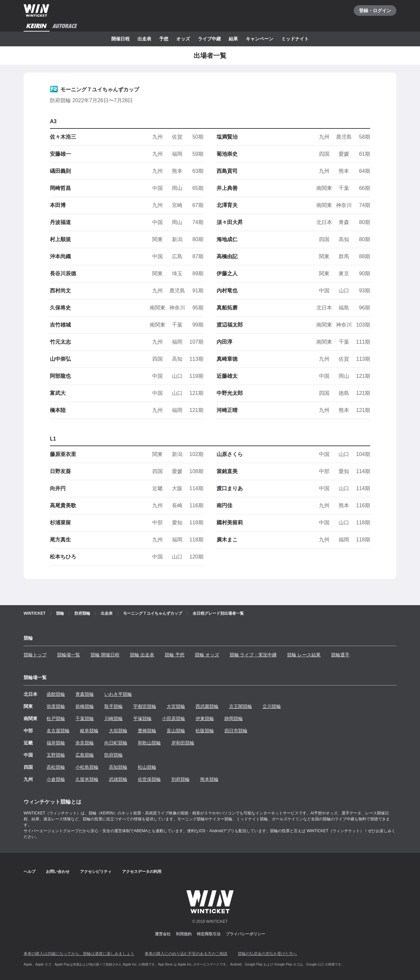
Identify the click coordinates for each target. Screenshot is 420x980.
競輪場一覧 (69, 655)
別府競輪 (180, 779)
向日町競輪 (116, 743)
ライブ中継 (209, 39)
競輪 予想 (175, 655)
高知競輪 (118, 767)
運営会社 (163, 934)
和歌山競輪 (149, 743)
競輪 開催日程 (105, 655)
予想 (164, 39)
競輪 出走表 (142, 655)
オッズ (183, 39)
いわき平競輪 (118, 694)
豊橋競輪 (147, 731)
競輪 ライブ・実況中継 (253, 655)
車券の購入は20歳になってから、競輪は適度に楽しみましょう (79, 954)
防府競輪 (114, 755)
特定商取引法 (209, 934)
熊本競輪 (209, 779)
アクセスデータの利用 (142, 872)
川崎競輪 (114, 718)
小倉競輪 (56, 779)
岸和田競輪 (183, 743)
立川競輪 (272, 706)
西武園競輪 (207, 706)
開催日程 (120, 39)
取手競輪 (114, 706)
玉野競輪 (56, 755)
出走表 (144, 39)
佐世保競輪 (149, 779)
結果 (233, 39)
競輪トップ (35, 655)
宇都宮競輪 (145, 706)
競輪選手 (340, 655)
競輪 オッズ (207, 655)
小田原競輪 (174, 718)
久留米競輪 (87, 779)
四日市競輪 (236, 731)
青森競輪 (85, 694)
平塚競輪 (142, 718)
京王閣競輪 (241, 706)
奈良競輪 (85, 743)
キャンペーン (260, 39)
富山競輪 (176, 731)
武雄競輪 (118, 779)
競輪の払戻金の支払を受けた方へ (267, 954)
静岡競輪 (234, 718)
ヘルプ (30, 872)
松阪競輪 (205, 731)
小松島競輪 (87, 767)
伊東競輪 (205, 718)
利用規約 (184, 934)
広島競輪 (85, 755)
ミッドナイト (295, 39)
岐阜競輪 (89, 731)
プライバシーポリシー (245, 934)
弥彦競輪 (56, 706)
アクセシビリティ (96, 872)
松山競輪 (147, 767)
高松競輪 (56, 767)
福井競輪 (56, 743)
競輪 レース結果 (304, 655)
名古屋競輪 (58, 731)
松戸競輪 (56, 718)
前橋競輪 (85, 706)
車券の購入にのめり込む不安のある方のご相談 (186, 954)
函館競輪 (56, 694)
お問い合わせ (58, 872)
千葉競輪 (85, 718)
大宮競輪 (176, 706)
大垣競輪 (118, 731)
